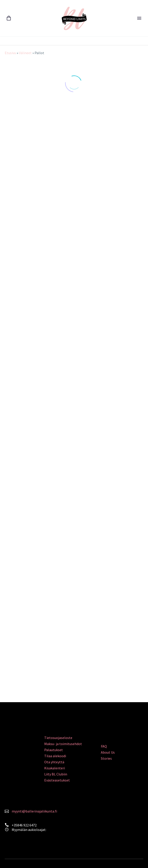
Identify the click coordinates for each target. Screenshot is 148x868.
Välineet (25, 53)
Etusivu (10, 53)
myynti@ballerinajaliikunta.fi (34, 811)
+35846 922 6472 (24, 825)
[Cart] (9, 18)
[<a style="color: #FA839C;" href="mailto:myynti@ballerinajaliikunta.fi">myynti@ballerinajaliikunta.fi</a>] (7, 811)
